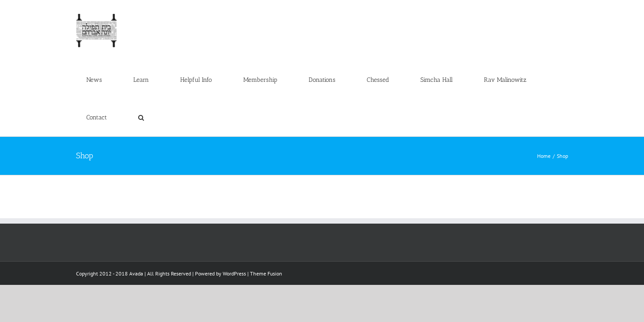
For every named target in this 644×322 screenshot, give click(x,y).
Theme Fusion (266, 198)
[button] (555, 19)
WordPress (234, 198)
